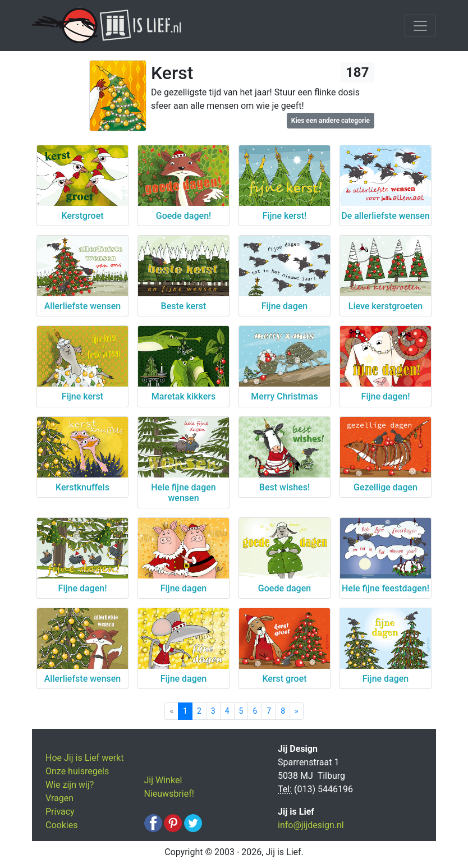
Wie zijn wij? (70, 785)
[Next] (297, 711)
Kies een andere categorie (331, 121)
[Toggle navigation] (420, 26)
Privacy (60, 812)
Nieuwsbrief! (169, 794)
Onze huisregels (77, 771)
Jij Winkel (163, 780)
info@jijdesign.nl (311, 825)
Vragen (59, 798)
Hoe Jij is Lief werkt (84, 758)
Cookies (61, 825)
